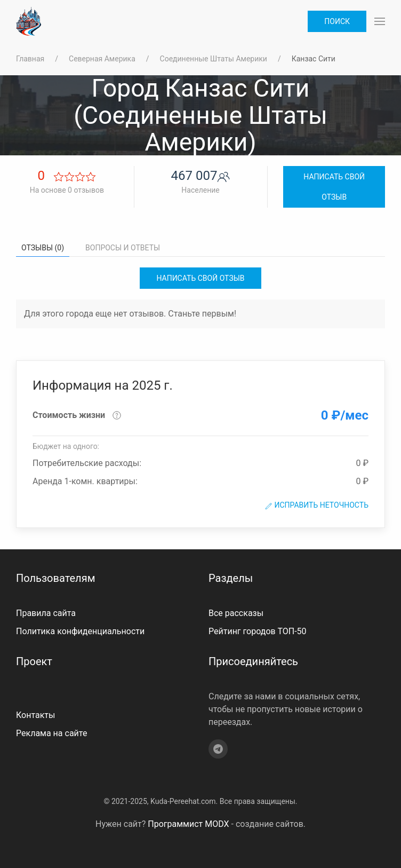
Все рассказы (236, 613)
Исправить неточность (316, 505)
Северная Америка (102, 59)
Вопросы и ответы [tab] (123, 248)
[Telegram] (218, 749)
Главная (30, 59)
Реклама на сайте (51, 733)
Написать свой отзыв (334, 187)
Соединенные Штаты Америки (214, 59)
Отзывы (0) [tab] (43, 248)
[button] (380, 21)
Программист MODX (188, 824)
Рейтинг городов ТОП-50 (258, 631)
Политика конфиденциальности (80, 631)
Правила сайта (46, 613)
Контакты (35, 715)
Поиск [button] (337, 21)
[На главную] (29, 21)
